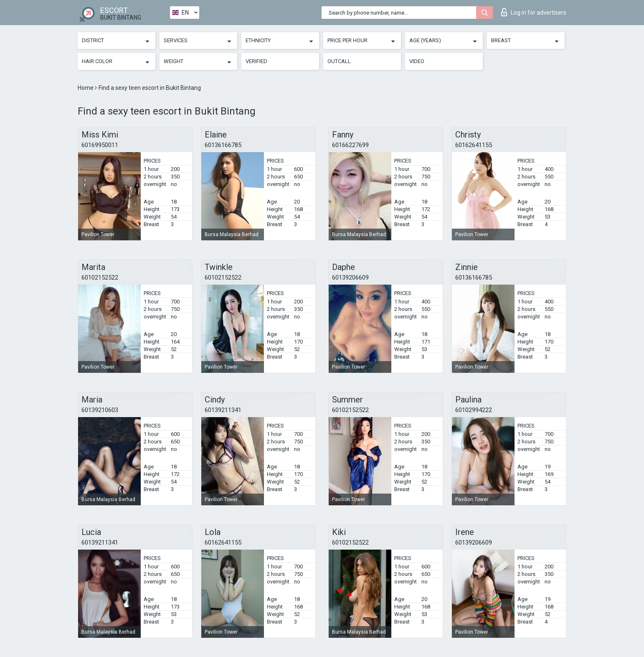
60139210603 (100, 410)
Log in (534, 12)
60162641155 (474, 145)
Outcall (339, 61)
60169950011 (100, 145)
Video (417, 61)
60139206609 (350, 278)
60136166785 (223, 145)
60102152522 (100, 278)
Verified (256, 61)
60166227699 (350, 145)
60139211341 (223, 410)
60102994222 (474, 410)
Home (86, 88)
